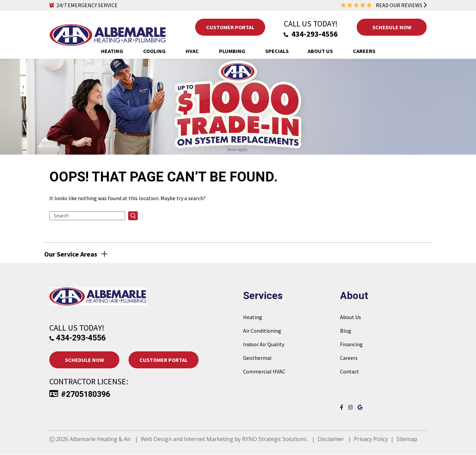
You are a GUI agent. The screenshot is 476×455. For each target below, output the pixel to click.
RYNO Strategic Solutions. (275, 439)
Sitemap (407, 439)
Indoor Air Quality (264, 344)
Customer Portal (230, 27)
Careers (349, 358)
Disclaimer (331, 439)
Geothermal (257, 358)
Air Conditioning (262, 331)
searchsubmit (133, 216)
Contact (350, 371)
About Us (351, 317)
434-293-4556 (311, 34)
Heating (253, 317)
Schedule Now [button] (392, 27)
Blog (346, 331)
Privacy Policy (371, 439)
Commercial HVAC (264, 371)
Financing (351, 344)
